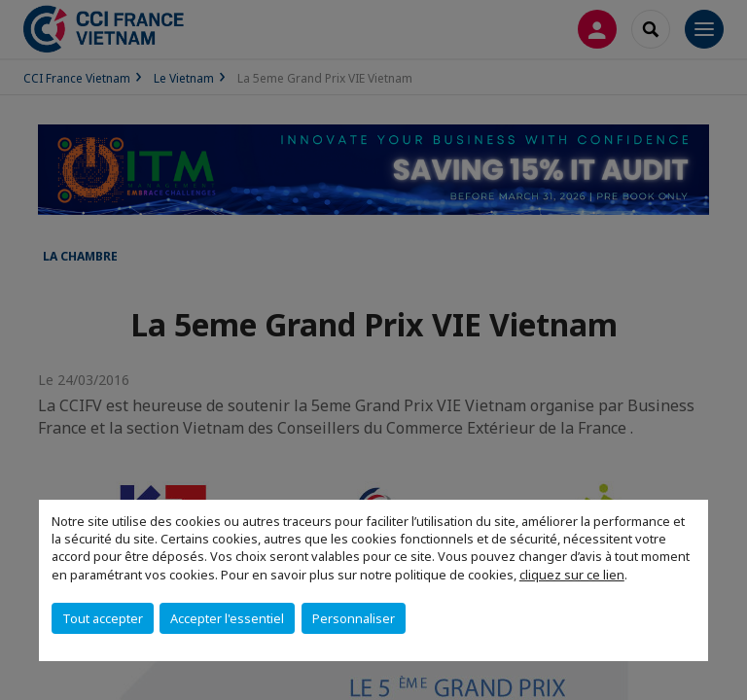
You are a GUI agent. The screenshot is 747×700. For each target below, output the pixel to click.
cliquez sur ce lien (572, 575)
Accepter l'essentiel (227, 618)
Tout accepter (103, 618)
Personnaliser (354, 618)
